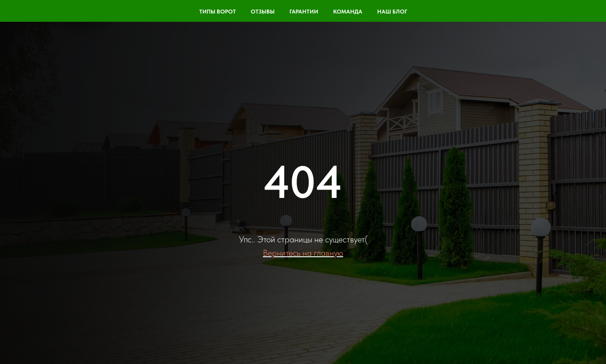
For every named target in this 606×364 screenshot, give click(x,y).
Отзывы (263, 12)
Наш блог (392, 12)
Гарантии (304, 12)
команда (348, 12)
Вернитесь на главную (303, 253)
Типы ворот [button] (218, 12)
